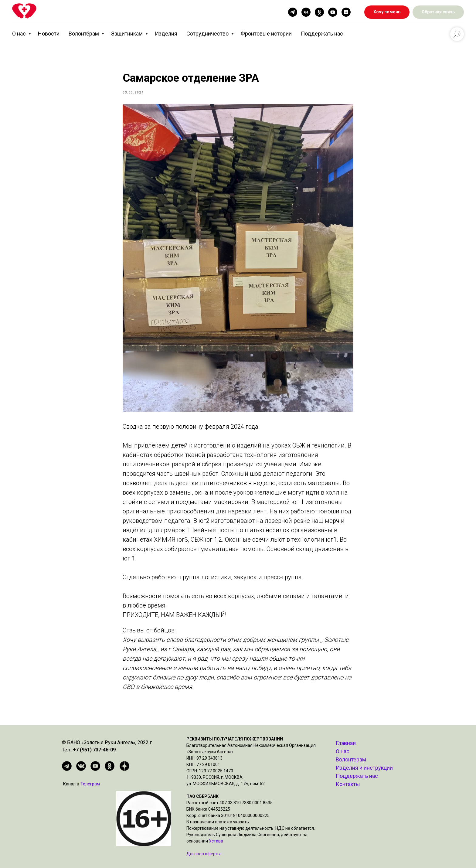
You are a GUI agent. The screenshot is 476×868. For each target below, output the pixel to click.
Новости (49, 34)
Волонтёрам (84, 34)
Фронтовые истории (266, 34)
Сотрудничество (208, 34)
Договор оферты (203, 854)
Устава (216, 841)
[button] (438, 12)
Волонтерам (351, 759)
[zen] (346, 12)
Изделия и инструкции (364, 768)
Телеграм (90, 784)
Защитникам (127, 34)
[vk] (306, 12)
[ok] (319, 12)
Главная (346, 743)
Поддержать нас (322, 34)
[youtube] (333, 12)
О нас (20, 34)
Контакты (348, 784)
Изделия (166, 34)
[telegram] (293, 12)
